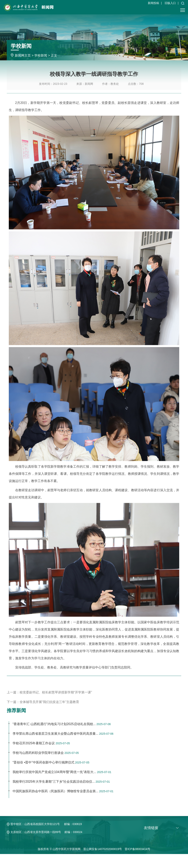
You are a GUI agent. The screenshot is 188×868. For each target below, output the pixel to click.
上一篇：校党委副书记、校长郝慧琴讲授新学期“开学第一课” (49, 699)
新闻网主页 (23, 55)
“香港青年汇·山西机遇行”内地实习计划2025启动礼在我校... (54, 724)
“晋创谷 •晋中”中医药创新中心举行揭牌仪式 (43, 762)
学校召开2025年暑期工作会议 (34, 743)
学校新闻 (41, 55)
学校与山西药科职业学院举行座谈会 (38, 753)
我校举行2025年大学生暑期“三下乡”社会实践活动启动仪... (54, 782)
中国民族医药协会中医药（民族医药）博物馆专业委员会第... (55, 791)
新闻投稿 (153, 3)
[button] (183, 3)
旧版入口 (170, 3)
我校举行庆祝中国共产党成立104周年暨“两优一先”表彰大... (54, 772)
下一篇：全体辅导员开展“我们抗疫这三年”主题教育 (43, 709)
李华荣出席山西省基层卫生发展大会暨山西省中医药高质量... (55, 734)
